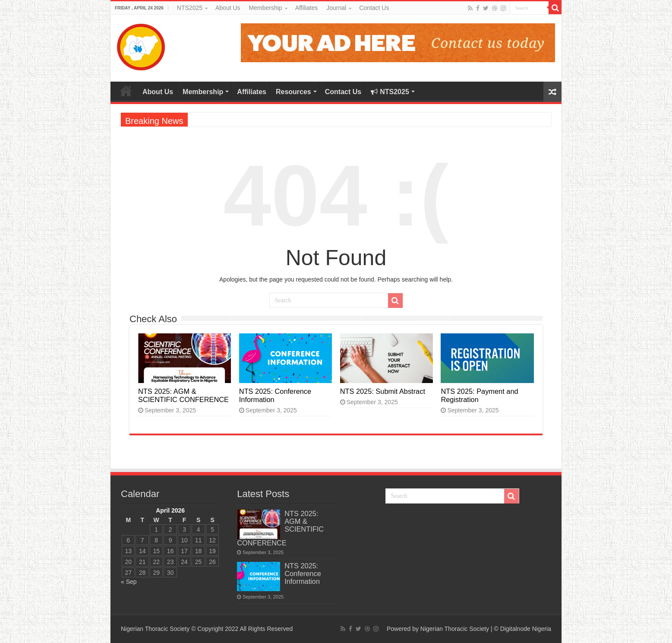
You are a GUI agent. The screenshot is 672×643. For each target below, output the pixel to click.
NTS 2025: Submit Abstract (383, 391)
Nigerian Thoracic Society (455, 629)
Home (126, 91)
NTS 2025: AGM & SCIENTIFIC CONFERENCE (183, 395)
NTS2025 (190, 8)
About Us (228, 8)
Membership (266, 8)
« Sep (129, 582)
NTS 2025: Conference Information (303, 573)
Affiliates (307, 8)
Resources (293, 92)
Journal (336, 8)
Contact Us (374, 8)
